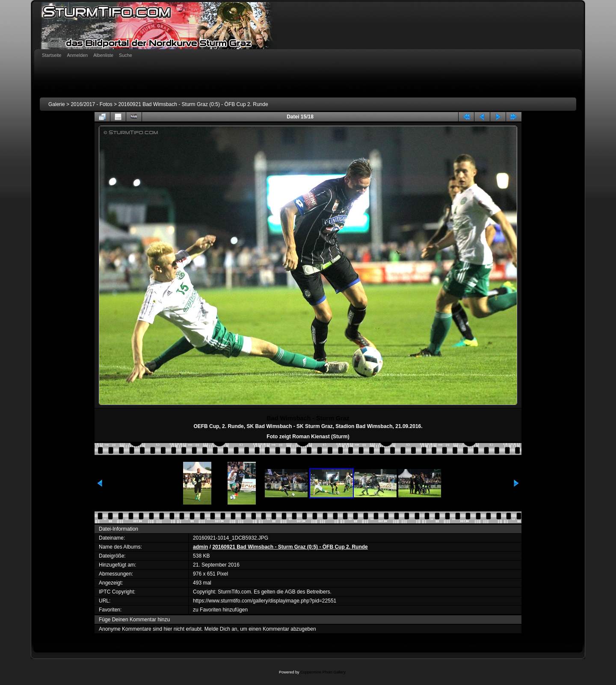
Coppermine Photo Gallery (323, 672)
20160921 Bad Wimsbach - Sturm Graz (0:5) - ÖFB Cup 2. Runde (193, 104)
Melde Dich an (221, 629)
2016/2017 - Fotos (91, 104)
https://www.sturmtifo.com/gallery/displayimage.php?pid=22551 (265, 601)
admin (200, 547)
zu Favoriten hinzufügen (220, 610)
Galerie (57, 104)
